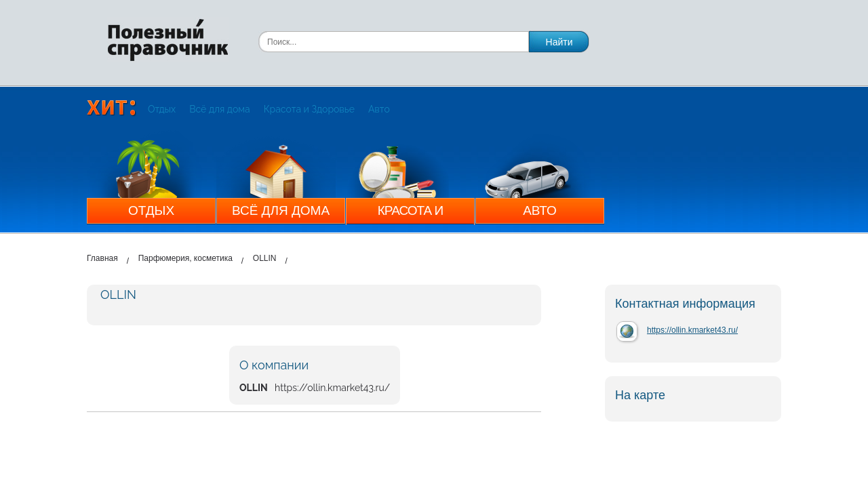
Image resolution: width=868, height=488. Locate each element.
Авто (379, 109)
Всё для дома (220, 109)
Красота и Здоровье (309, 109)
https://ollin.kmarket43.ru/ (692, 330)
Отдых (162, 109)
